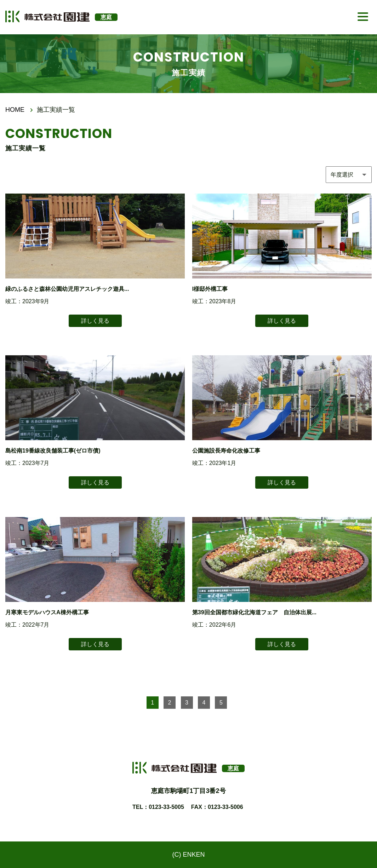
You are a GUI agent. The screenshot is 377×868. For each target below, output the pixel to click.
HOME (15, 110)
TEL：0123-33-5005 (158, 807)
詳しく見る (95, 321)
